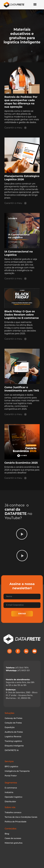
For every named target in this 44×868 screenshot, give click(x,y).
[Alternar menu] (35, 4)
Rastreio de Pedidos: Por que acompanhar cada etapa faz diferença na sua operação (21, 102)
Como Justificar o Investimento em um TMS (22, 389)
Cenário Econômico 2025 (21, 463)
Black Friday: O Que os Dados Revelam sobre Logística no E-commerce (22, 315)
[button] (22, 534)
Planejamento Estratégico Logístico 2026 (22, 178)
